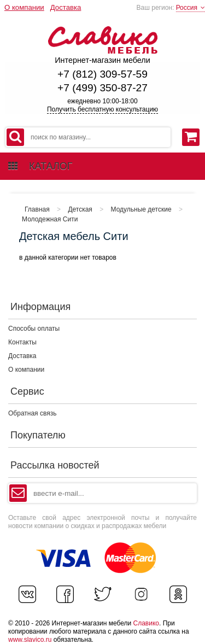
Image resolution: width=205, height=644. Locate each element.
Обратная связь (32, 413)
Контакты (22, 342)
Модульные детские (141, 209)
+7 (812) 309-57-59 (102, 74)
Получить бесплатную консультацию (102, 109)
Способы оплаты (34, 329)
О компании (24, 7)
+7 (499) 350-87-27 (102, 88)
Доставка (66, 7)
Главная (37, 209)
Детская (80, 209)
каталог (40, 166)
